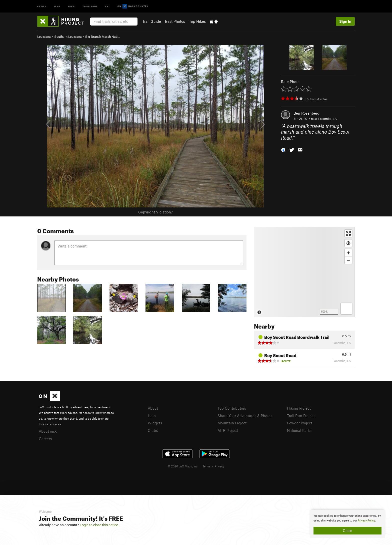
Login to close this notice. (99, 525)
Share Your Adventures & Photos (245, 416)
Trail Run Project (301, 416)
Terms (206, 466)
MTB (57, 6)
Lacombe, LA (327, 119)
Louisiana (44, 37)
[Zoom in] (348, 253)
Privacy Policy (366, 521)
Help (152, 416)
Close (347, 530)
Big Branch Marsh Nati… (103, 37)
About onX (48, 431)
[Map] (304, 272)
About (153, 408)
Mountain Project (232, 423)
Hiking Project (299, 408)
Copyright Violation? (155, 212)
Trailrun (90, 6)
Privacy (219, 466)
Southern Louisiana (68, 37)
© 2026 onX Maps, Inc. (183, 466)
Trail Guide (152, 21)
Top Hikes (197, 21)
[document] (347, 524)
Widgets (155, 423)
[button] (283, 150)
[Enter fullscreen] (348, 233)
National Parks (299, 430)
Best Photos (175, 21)
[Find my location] (348, 243)
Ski (107, 6)
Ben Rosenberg (306, 113)
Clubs (153, 430)
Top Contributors (232, 408)
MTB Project (228, 430)
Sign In (345, 21)
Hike (71, 6)
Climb (42, 6)
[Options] (346, 309)
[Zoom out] (348, 260)
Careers (45, 439)
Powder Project (300, 423)
